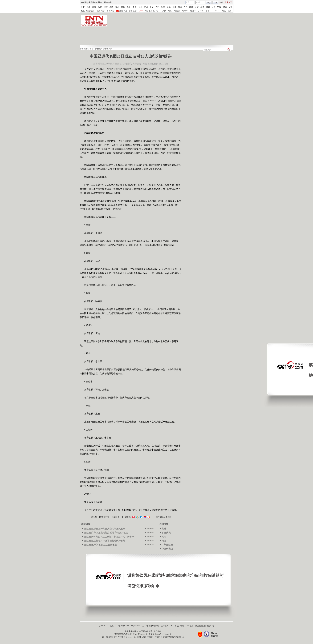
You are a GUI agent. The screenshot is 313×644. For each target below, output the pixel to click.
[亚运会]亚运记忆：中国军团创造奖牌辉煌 (105, 541)
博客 (208, 7)
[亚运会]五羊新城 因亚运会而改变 (100, 545)
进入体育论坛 (134, 64)
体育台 (98, 49)
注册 (215, 3)
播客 (207, 11)
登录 (209, 3)
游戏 (230, 7)
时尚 (180, 7)
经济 (94, 7)
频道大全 (90, 11)
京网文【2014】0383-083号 (160, 634)
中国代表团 (167, 549)
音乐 (123, 7)
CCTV (216, 11)
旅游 (169, 7)
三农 (186, 7)
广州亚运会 (167, 545)
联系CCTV (114, 626)
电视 (83, 11)
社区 (197, 7)
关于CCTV (104, 626)
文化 (140, 7)
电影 (170, 11)
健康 (174, 7)
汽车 (163, 7)
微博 (202, 7)
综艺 (106, 7)
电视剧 (177, 11)
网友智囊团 (200, 626)
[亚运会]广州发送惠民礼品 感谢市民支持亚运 (106, 533)
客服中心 (210, 626)
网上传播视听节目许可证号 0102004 (117, 637)
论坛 (214, 7)
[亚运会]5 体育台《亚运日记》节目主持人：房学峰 (109, 537)
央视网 (84, 2)
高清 (164, 11)
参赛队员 (166, 533)
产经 (158, 7)
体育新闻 (107, 49)
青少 (134, 7)
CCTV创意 (189, 626)
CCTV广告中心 (176, 626)
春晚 (111, 7)
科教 (129, 7)
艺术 (146, 7)
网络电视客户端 (151, 11)
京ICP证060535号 (140, 634)
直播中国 (123, 11)
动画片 (193, 11)
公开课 (201, 11)
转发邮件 (115, 517)
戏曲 (117, 7)
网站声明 (155, 626)
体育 (100, 7)
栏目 (230, 11)
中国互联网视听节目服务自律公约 (169, 637)
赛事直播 (133, 11)
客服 (221, 2)
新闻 (88, 7)
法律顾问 (165, 626)
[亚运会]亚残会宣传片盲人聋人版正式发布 (105, 529)
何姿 (164, 541)
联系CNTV (136, 626)
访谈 (219, 7)
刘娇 (164, 537)
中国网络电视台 (95, 2)
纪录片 (185, 11)
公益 (152, 7)
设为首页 (228, 2)
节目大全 (110, 11)
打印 (94, 517)
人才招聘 (146, 626)
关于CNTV (125, 626)
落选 (164, 529)
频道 (224, 11)
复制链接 (104, 517)
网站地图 (108, 2)
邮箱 (225, 7)
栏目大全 (101, 11)
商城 (191, 7)
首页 (83, 7)
